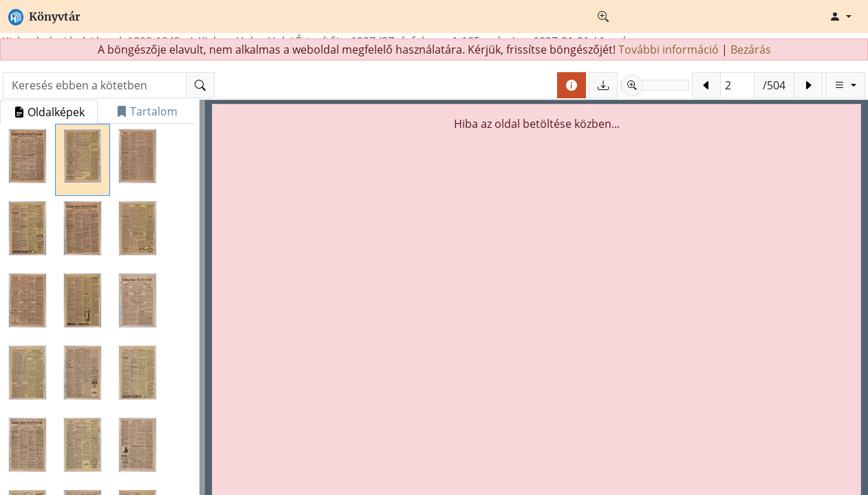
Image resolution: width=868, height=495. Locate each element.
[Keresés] (200, 85)
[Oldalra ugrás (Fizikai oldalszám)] (737, 85)
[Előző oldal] (706, 85)
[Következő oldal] (808, 85)
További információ (669, 49)
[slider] (655, 85)
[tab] (49, 112)
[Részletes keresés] (603, 16)
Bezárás (751, 49)
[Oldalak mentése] (603, 85)
